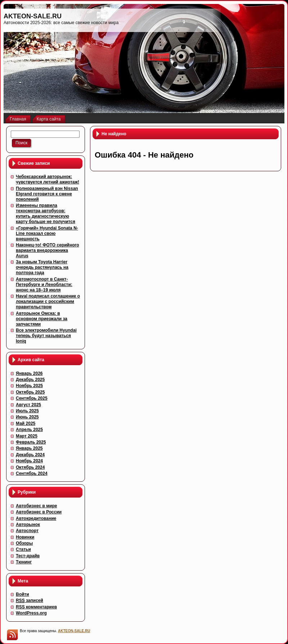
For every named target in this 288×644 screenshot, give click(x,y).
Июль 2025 (27, 411)
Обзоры (24, 543)
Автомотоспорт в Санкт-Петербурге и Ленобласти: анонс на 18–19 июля (44, 285)
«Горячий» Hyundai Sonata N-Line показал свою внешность (47, 233)
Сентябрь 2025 (32, 398)
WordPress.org (31, 613)
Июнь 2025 (27, 417)
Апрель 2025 (29, 430)
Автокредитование (36, 518)
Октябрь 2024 (30, 467)
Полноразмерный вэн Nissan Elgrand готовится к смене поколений (47, 194)
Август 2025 (28, 405)
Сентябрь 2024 (32, 473)
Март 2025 (27, 436)
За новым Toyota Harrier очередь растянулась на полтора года (42, 267)
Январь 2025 (29, 448)
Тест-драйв (28, 556)
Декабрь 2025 (30, 380)
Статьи (23, 549)
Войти (22, 594)
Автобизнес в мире (36, 506)
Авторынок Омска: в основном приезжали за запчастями (42, 319)
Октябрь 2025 (30, 392)
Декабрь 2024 (30, 455)
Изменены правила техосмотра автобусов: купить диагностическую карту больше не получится (46, 214)
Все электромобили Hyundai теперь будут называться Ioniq (46, 336)
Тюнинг (24, 562)
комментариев (36, 607)
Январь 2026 (29, 373)
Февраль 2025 (31, 442)
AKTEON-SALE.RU (33, 16)
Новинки (25, 537)
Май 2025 (26, 423)
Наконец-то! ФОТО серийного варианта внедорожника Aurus (48, 250)
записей (30, 600)
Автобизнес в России (39, 512)
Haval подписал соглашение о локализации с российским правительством (48, 301)
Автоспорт (27, 531)
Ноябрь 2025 (29, 386)
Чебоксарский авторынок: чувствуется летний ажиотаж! (48, 179)
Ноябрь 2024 (29, 461)
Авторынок (28, 525)
